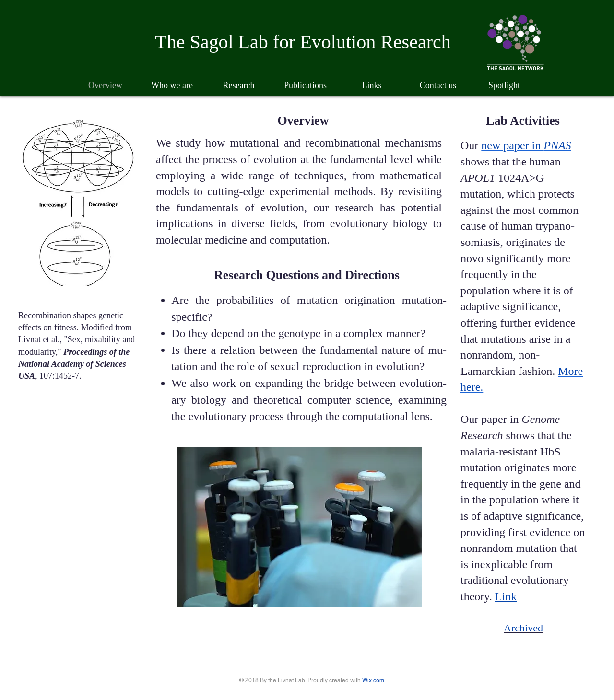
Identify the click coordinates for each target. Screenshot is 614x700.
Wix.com (373, 680)
